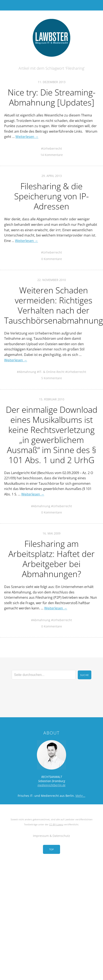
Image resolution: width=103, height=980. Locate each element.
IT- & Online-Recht (52, 372)
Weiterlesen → (27, 137)
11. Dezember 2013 (52, 82)
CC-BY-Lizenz (56, 824)
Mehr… (80, 796)
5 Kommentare (52, 378)
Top (51, 849)
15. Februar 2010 (52, 399)
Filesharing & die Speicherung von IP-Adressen (51, 196)
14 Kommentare (52, 155)
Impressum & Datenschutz (51, 836)
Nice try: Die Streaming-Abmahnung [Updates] (52, 97)
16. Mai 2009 (51, 533)
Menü (52, 5)
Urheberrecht (52, 148)
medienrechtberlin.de (51, 785)
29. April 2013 (52, 176)
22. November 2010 (52, 280)
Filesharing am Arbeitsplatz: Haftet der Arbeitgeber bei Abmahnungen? (51, 559)
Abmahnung (27, 372)
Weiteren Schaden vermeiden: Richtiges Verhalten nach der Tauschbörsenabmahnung (54, 305)
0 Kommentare (52, 259)
